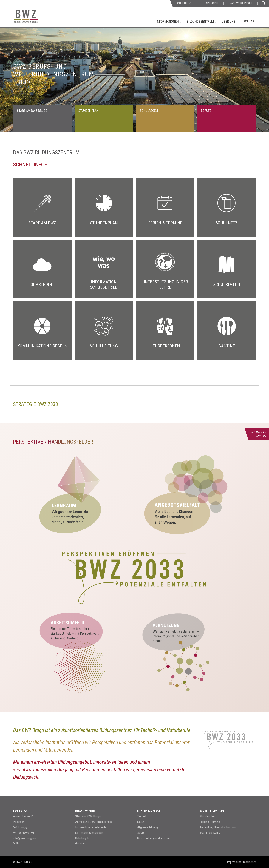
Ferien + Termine (210, 822)
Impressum (234, 862)
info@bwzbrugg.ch (25, 838)
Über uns (229, 21)
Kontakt (250, 21)
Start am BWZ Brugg (88, 816)
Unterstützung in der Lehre (154, 838)
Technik (142, 816)
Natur (141, 822)
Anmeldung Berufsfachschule (93, 822)
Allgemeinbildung (148, 827)
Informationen (168, 21)
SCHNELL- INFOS (258, 434)
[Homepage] (40, 18)
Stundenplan (207, 816)
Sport (141, 833)
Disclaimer (250, 862)
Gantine (80, 843)
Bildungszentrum (201, 21)
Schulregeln (82, 838)
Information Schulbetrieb (91, 827)
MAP (16, 843)
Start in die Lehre (210, 833)
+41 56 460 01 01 (24, 833)
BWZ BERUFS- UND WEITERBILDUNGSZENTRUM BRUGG (54, 74)
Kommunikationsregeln (89, 833)
